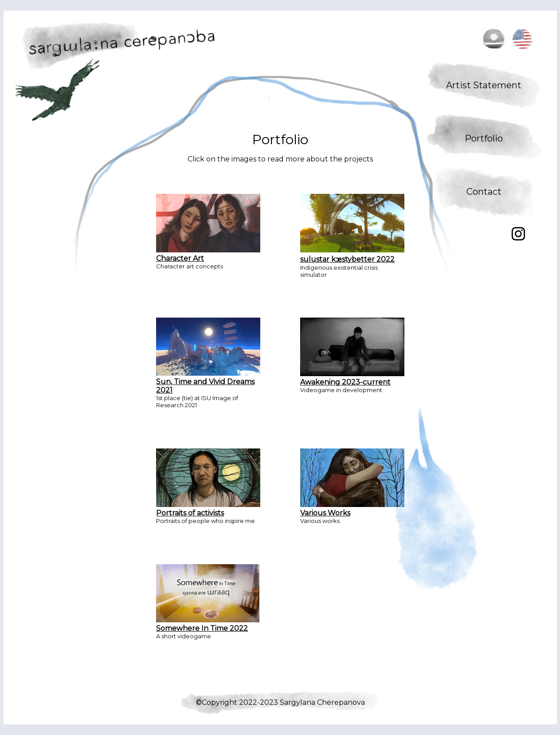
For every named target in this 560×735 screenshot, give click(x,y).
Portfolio (484, 138)
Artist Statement (484, 85)
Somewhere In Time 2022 (208, 624)
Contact (484, 192)
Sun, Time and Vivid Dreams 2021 (208, 382)
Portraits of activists (208, 509)
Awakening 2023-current (352, 378)
